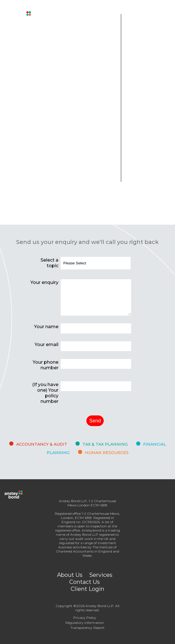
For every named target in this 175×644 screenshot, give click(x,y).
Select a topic (49, 263)
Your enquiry (44, 282)
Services (101, 575)
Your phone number (46, 365)
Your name (46, 327)
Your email (47, 345)
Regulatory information (85, 623)
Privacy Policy (85, 618)
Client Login (88, 589)
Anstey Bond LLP (100, 606)
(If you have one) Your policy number (45, 393)
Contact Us (85, 582)
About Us (70, 575)
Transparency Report (88, 628)
